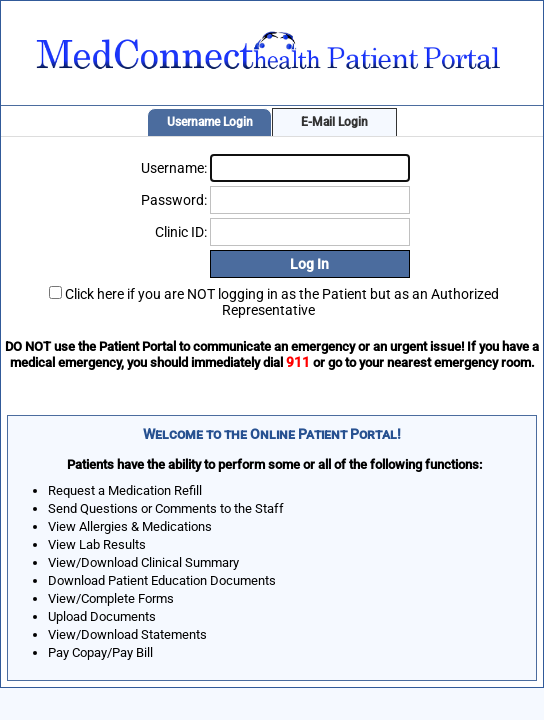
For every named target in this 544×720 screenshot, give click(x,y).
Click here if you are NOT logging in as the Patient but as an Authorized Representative (282, 302)
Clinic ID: (181, 232)
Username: (174, 168)
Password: (174, 200)
